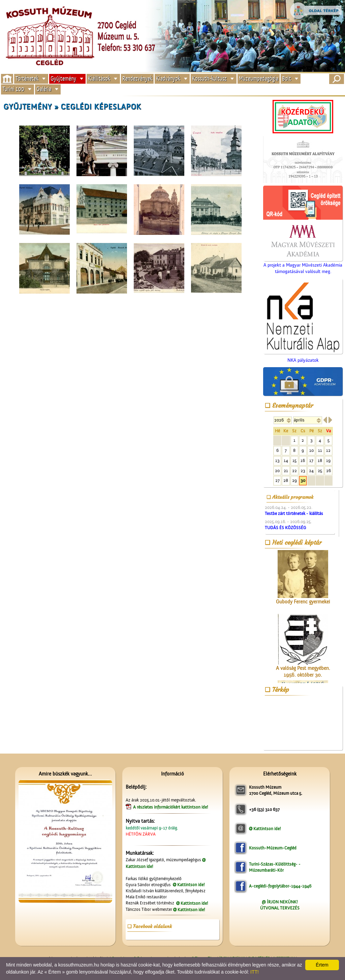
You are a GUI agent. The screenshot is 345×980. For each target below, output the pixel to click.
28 (286, 480)
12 (328, 450)
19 (328, 460)
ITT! (255, 972)
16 (303, 460)
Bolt (287, 78)
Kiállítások (99, 78)
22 (294, 471)
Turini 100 (13, 89)
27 (277, 480)
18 (320, 460)
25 (320, 471)
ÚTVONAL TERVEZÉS (280, 908)
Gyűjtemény (63, 78)
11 (320, 450)
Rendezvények (137, 78)
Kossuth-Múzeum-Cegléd (273, 848)
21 (286, 471)
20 (277, 471)
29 (294, 480)
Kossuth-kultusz (209, 78)
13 (277, 460)
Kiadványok (168, 78)
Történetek (27, 78)
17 (311, 460)
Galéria (44, 89)
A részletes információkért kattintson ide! (171, 807)
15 (294, 460)
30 (303, 480)
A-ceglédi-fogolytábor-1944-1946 (280, 886)
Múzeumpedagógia (259, 78)
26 (328, 471)
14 (286, 460)
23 (303, 471)
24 (311, 471)
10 (311, 450)
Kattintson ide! (191, 885)
